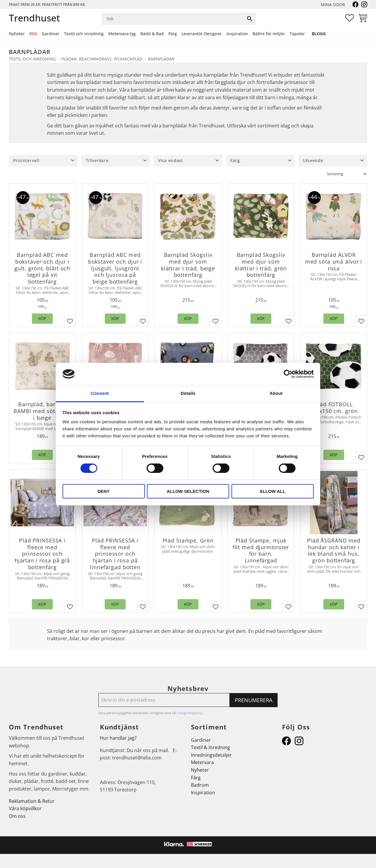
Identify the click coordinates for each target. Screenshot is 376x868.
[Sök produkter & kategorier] (173, 19)
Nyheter (200, 770)
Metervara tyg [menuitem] (122, 34)
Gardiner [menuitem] (51, 34)
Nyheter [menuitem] (17, 34)
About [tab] (276, 393)
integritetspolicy (190, 713)
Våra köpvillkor (25, 808)
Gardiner (201, 740)
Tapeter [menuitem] (297, 34)
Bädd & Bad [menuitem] (152, 34)
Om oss (17, 816)
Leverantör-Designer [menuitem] (202, 34)
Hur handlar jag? (118, 738)
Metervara (202, 762)
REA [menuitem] (33, 34)
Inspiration (203, 793)
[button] (350, 18)
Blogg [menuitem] (319, 34)
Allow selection (188, 491)
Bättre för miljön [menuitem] (269, 34)
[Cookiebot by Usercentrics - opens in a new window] (288, 374)
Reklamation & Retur (32, 801)
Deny (104, 491)
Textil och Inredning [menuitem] (84, 34)
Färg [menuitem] (173, 34)
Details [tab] (188, 393)
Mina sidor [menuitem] (333, 5)
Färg (196, 778)
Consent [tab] (100, 393)
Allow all (273, 491)
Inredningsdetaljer (211, 755)
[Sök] (250, 19)
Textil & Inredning (210, 747)
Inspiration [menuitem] (237, 34)
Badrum (200, 785)
